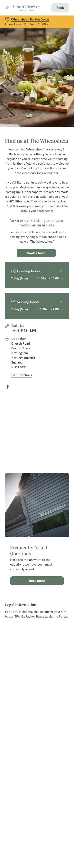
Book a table (36, 253)
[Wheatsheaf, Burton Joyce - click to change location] (27, 19)
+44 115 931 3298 (24, 331)
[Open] (7, 8)
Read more (37, 581)
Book (60, 8)
